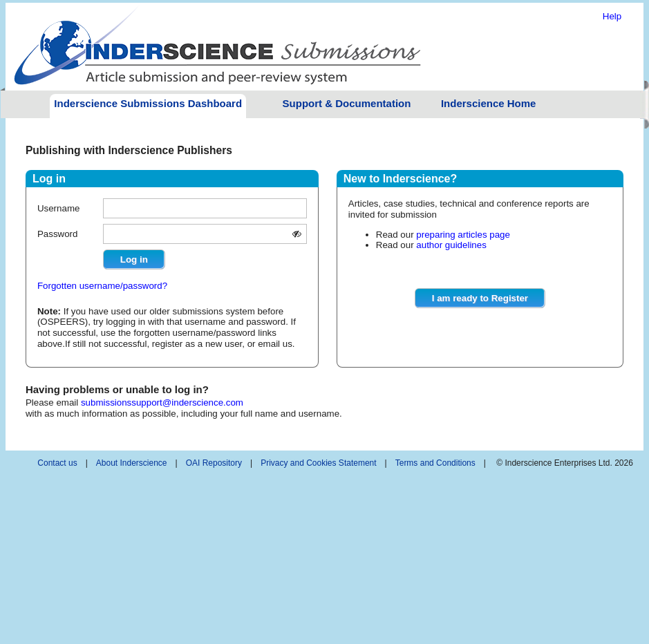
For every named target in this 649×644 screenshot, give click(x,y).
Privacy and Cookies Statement (318, 463)
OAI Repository (214, 463)
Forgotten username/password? (102, 286)
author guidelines (451, 245)
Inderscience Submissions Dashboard (148, 103)
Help (612, 16)
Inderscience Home (489, 103)
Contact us (57, 463)
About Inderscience (132, 463)
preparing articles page (463, 235)
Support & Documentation (347, 103)
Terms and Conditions (435, 463)
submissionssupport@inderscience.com (162, 402)
